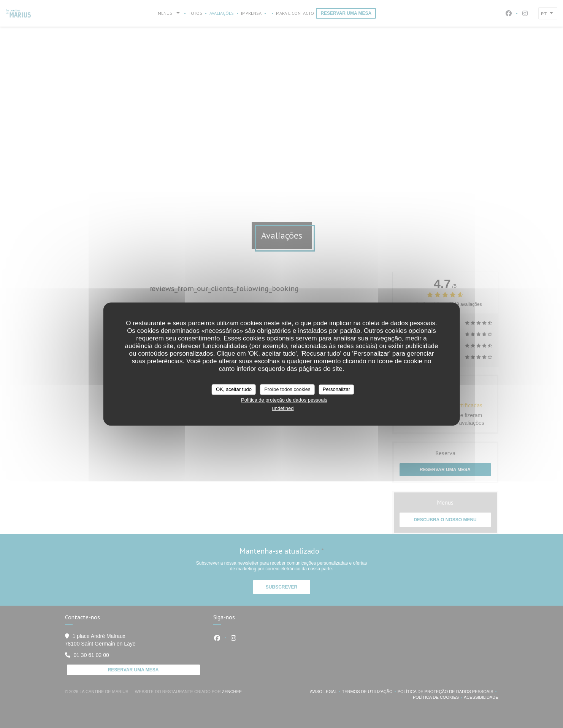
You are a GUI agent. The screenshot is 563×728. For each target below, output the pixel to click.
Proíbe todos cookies (287, 389)
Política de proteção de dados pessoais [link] (284, 400)
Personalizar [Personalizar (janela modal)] (336, 389)
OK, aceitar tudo (234, 389)
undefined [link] (283, 408)
